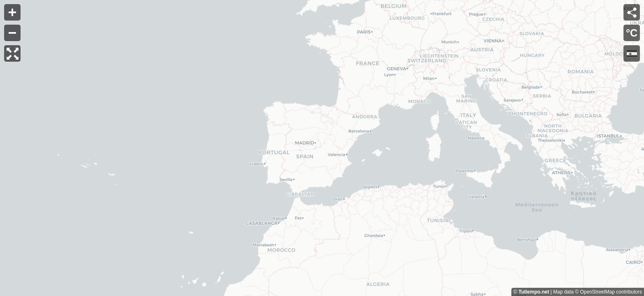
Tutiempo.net (534, 292)
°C (632, 33)
